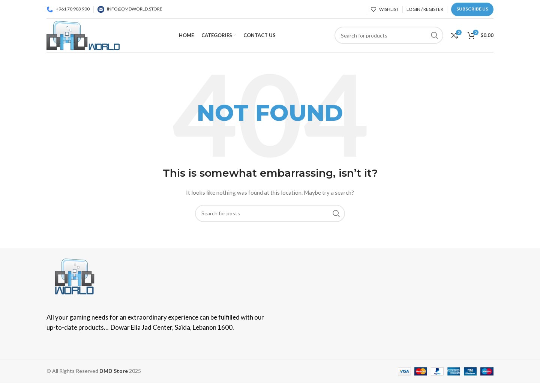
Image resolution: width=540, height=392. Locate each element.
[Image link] (75, 276)
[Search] (270, 213)
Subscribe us (472, 9)
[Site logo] (83, 35)
